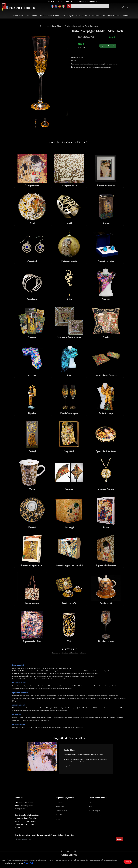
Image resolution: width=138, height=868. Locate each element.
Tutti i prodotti (51, 26)
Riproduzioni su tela (97, 16)
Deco (63, 16)
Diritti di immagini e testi (98, 815)
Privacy (59, 819)
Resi (91, 807)
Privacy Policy (29, 863)
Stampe (34, 16)
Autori (16, 16)
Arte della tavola (45, 16)
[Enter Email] (66, 839)
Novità (22, 16)
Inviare (119, 839)
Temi (27, 16)
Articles (126, 16)
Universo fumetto (114, 16)
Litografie (70, 16)
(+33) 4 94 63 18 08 (54, 2)
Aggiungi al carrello (108, 46)
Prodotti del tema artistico (82, 26)
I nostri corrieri (62, 811)
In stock (59, 803)
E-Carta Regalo (95, 811)
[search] (90, 6)
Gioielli (56, 16)
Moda (78, 16)
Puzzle (85, 16)
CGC (91, 803)
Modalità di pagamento (64, 815)
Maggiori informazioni (70, 766)
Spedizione (60, 807)
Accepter (128, 862)
